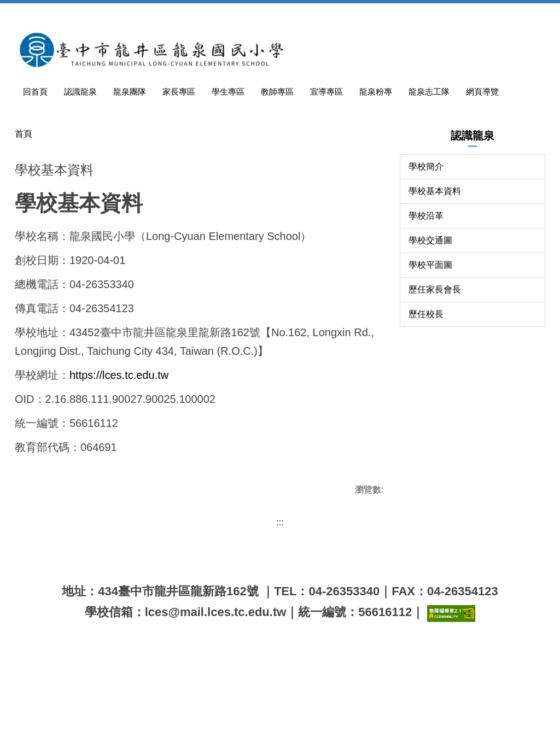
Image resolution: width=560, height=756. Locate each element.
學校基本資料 (435, 276)
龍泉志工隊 (465, 13)
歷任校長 (426, 399)
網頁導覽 (516, 13)
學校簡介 (426, 252)
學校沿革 (426, 301)
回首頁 (98, 13)
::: (69, 13)
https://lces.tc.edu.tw (119, 479)
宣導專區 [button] (369, 13)
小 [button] (334, 275)
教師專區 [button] (323, 13)
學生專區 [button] (277, 13)
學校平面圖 (430, 350)
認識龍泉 (139, 13)
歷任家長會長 (435, 375)
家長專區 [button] (231, 13)
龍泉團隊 (185, 13)
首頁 (24, 219)
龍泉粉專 (415, 13)
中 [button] (355, 275)
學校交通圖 (430, 326)
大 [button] (377, 275)
